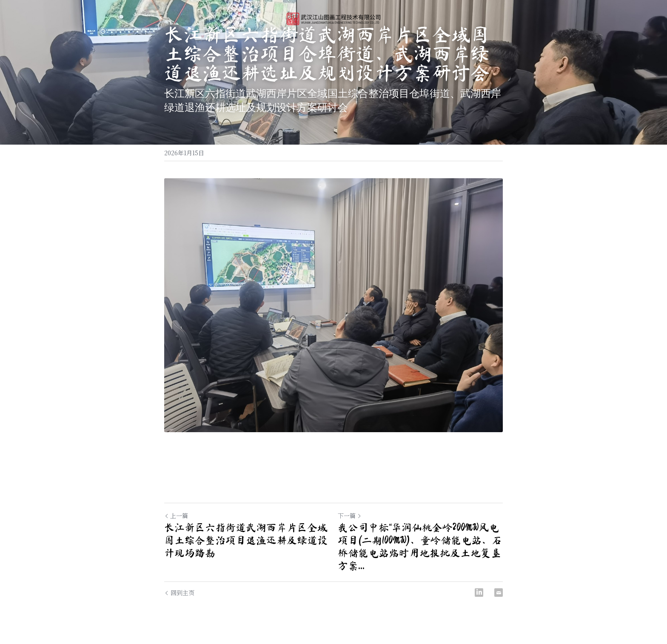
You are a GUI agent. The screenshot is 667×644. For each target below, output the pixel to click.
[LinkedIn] (479, 593)
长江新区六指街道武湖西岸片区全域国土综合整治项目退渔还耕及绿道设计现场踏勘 (246, 540)
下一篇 (350, 516)
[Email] (499, 593)
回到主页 (179, 593)
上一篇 (176, 516)
